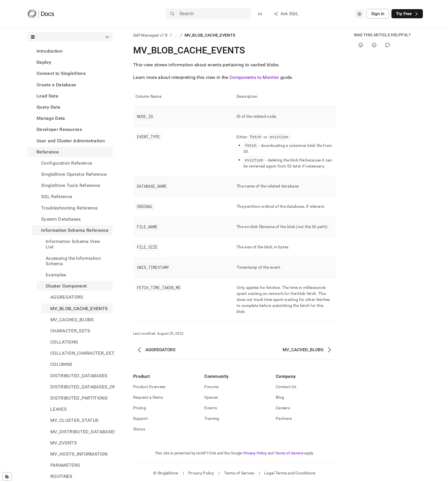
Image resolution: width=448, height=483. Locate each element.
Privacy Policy (255, 453)
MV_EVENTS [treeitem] (64, 443)
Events (211, 408)
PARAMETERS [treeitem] (65, 465)
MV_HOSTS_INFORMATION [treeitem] (79, 454)
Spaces (211, 397)
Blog (280, 397)
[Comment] (388, 45)
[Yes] (361, 45)
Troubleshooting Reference (69, 208)
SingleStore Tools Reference (71, 185)
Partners (284, 418)
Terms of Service (289, 453)
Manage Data (51, 118)
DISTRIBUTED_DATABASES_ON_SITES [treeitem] (81, 387)
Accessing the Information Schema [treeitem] (73, 261)
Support (141, 418)
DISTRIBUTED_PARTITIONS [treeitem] (79, 398)
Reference (48, 152)
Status (139, 429)
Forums (211, 387)
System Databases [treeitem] (61, 219)
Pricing (140, 408)
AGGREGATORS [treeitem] (67, 297)
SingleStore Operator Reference (74, 174)
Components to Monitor (254, 77)
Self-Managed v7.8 (150, 35)
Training (212, 418)
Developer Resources (59, 129)
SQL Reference (57, 196)
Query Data (48, 107)
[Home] (41, 14)
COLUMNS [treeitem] (61, 364)
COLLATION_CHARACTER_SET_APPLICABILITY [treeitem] (81, 353)
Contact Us (286, 387)
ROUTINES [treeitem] (61, 476)
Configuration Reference (67, 163)
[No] (374, 45)
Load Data (47, 96)
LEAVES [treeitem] (59, 409)
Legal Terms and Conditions (290, 473)
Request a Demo (148, 397)
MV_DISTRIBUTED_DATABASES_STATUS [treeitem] (81, 432)
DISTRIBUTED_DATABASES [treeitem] (79, 376)
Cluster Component (66, 286)
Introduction (50, 51)
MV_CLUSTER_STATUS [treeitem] (74, 420)
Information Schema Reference (75, 230)
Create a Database (56, 85)
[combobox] (359, 14)
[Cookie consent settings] (7, 476)
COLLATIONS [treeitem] (64, 342)
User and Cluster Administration (71, 141)
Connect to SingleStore (61, 73)
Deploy (44, 62)
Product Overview (149, 387)
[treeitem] (70, 51)
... (176, 35)
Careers (283, 408)
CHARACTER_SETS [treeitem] (70, 331)
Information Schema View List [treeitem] (73, 244)
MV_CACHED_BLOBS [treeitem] (72, 320)
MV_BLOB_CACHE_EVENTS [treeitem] (79, 309)
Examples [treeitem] (56, 275)
